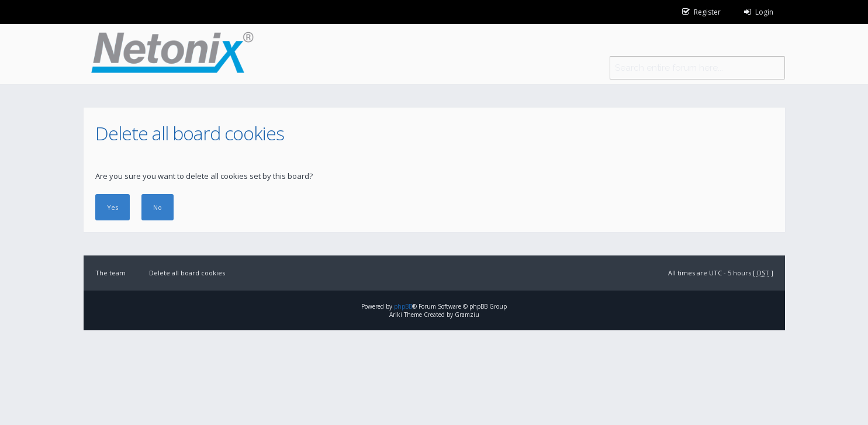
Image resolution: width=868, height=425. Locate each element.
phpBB (403, 306)
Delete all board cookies (187, 273)
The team (110, 273)
